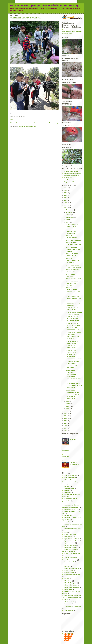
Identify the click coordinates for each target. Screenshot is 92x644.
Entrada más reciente (16, 123)
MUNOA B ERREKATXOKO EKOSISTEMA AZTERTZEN (74, 231)
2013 (66, 418)
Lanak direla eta (69, 562)
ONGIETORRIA (69, 572)
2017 (66, 207)
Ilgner (66, 532)
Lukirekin (67, 566)
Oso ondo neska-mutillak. (72, 575)
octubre (68, 215)
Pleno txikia (68, 581)
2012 (66, 421)
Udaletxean (68, 604)
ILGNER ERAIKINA (70, 535)
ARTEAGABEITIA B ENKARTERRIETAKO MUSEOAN (73, 303)
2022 (66, 195)
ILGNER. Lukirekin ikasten (73, 554)
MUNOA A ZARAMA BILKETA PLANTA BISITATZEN (72, 283)
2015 (66, 413)
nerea (68, 640)
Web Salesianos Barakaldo (72, 174)
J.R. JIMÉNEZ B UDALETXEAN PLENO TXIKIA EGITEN (73, 379)
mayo (68, 222)
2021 (66, 198)
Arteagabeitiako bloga (71, 171)
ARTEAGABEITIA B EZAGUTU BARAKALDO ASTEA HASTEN (74, 325)
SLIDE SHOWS (69, 602)
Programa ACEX (69, 182)
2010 (66, 426)
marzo (68, 404)
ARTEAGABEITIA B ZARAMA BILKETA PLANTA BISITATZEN (73, 319)
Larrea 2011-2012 (70, 564)
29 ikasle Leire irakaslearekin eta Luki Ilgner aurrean (71, 482)
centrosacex (68, 178)
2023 (66, 193)
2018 (66, 205)
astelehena (68, 492)
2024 (66, 190)
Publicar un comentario (17, 120)
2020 (66, 200)
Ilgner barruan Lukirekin (72, 539)
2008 (66, 430)
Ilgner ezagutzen (70, 543)
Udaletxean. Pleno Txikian (73, 606)
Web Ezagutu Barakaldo (72, 180)
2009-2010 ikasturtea (71, 476)
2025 (66, 188)
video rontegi (69, 610)
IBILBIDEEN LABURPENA (73, 528)
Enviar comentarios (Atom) (27, 127)
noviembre (69, 212)
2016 (66, 411)
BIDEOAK (68, 503)
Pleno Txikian (69, 589)
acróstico (67, 486)
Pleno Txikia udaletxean (72, 587)
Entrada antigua (54, 123)
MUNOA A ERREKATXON (73, 279)
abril (67, 401)
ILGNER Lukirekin (70, 545)
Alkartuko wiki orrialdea (72, 176)
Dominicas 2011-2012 (71, 509)
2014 (66, 416)
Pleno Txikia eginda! (71, 585)
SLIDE (66, 600)
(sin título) (73, 439)
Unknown (69, 636)
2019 (66, 203)
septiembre (70, 217)
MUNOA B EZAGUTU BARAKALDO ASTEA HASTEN (73, 249)
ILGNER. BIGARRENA (71, 547)
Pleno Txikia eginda (71, 583)
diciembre (69, 210)
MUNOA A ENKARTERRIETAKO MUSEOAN (73, 260)
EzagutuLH (69, 634)
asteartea (67, 490)
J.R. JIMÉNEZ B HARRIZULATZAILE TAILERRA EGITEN (72, 392)
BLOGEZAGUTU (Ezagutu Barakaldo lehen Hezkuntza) (44, 5)
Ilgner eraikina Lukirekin (72, 541)
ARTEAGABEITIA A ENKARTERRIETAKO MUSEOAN (73, 337)
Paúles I (67, 579)
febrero (68, 406)
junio (68, 220)
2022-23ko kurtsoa (70, 478)
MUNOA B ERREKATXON (73, 240)
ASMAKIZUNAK (69, 488)
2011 (66, 423)
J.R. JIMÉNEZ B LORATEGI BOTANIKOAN (25, 18)
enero (68, 409)
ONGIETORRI (69, 570)
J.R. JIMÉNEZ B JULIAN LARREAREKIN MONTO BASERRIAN (74, 386)
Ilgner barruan (69, 537)
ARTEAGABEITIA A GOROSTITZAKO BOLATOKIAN (72, 366)
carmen (68, 638)
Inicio (36, 123)
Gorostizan (68, 522)
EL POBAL (68, 516)
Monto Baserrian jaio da (72, 568)
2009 (66, 428)
